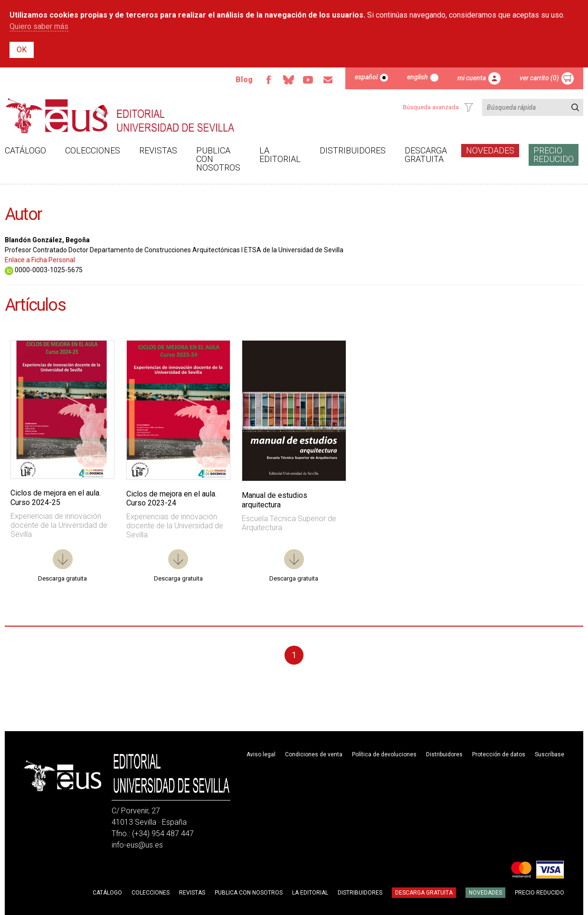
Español (366, 77)
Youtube (308, 80)
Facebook (268, 80)
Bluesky (288, 80)
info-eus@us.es (137, 845)
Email (328, 80)
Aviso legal (261, 754)
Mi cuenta (472, 78)
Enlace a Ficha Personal (40, 260)
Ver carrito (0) (539, 78)
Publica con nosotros (218, 159)
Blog (244, 80)
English (417, 77)
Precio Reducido (554, 155)
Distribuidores (353, 150)
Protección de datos (499, 754)
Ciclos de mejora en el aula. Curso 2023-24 (171, 498)
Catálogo (25, 150)
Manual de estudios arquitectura (275, 500)
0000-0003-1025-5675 (44, 270)
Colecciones (93, 150)
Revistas (158, 150)
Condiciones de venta (314, 754)
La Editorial (280, 155)
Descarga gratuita (426, 155)
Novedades (490, 150)
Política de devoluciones (384, 754)
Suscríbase (550, 754)
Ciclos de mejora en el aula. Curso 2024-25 (56, 497)
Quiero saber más (39, 26)
